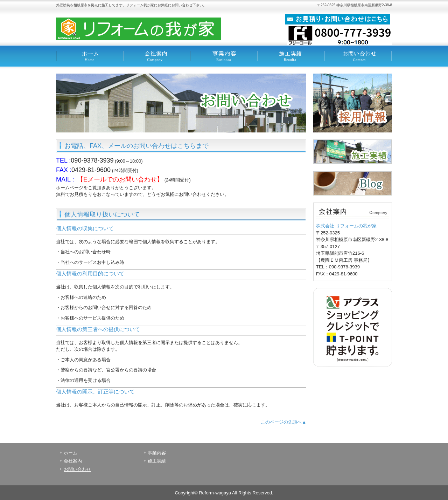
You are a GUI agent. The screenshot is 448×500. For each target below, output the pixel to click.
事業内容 (224, 56)
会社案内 (157, 56)
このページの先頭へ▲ (283, 422)
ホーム (90, 56)
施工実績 (291, 56)
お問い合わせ (358, 56)
